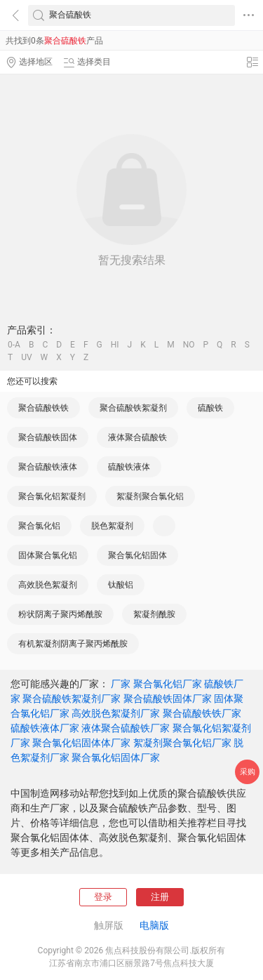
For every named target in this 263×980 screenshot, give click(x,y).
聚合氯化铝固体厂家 (116, 757)
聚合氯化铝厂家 (168, 684)
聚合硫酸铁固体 (48, 437)
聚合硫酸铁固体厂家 (168, 698)
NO (189, 345)
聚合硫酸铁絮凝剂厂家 (72, 698)
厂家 (121, 684)
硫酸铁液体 (129, 467)
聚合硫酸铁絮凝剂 (133, 408)
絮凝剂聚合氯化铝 (150, 496)
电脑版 (154, 925)
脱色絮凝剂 (112, 526)
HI (115, 345)
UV (26, 357)
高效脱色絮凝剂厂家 (116, 713)
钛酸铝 (121, 585)
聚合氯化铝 (39, 526)
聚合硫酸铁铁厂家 (202, 713)
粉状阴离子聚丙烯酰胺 (60, 614)
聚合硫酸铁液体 (48, 467)
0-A (14, 345)
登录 (103, 897)
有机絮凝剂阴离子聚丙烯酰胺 (73, 644)
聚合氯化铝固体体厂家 (81, 743)
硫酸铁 (210, 408)
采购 (248, 772)
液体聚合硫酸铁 (137, 437)
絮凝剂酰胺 (154, 614)
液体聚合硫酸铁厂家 (126, 728)
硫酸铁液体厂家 (45, 728)
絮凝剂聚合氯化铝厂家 (182, 743)
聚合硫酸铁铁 (43, 408)
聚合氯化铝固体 (137, 555)
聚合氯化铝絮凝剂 (52, 496)
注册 (160, 897)
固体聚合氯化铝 (48, 555)
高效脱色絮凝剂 (48, 585)
